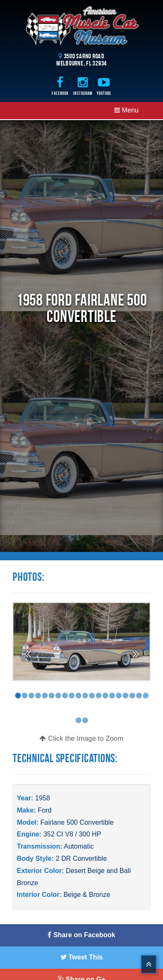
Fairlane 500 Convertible (77, 822)
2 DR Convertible (81, 858)
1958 (43, 798)
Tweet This (82, 957)
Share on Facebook (81, 935)
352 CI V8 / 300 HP (72, 834)
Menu (126, 110)
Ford (45, 810)
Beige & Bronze (87, 895)
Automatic (79, 846)
